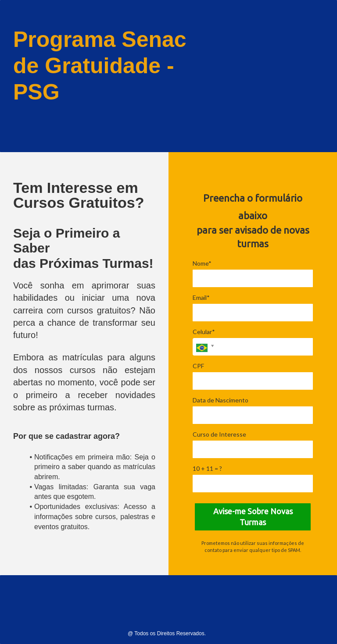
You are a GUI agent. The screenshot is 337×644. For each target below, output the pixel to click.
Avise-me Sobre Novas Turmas (253, 517)
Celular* (204, 332)
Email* (201, 297)
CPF (198, 366)
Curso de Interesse (219, 434)
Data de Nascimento (220, 400)
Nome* (202, 263)
